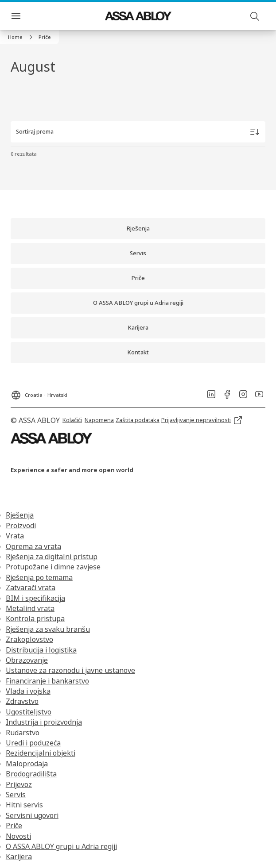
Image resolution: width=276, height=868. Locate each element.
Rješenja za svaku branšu (48, 629)
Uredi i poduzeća (33, 743)
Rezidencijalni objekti (41, 753)
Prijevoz (19, 784)
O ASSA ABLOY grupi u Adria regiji (61, 846)
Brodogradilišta (31, 774)
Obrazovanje (27, 660)
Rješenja (20, 515)
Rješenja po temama (39, 577)
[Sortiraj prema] (138, 132)
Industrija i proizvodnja (44, 722)
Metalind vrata (30, 608)
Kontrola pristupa (35, 618)
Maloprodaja (27, 764)
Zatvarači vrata (31, 588)
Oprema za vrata (33, 546)
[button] (45, 37)
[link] (21, 37)
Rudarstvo (23, 733)
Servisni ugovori (32, 815)
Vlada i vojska (28, 691)
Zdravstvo (22, 701)
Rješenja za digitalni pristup (52, 557)
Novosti (18, 836)
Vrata (15, 536)
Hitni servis (24, 805)
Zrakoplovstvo (29, 639)
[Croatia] (39, 392)
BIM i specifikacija (35, 598)
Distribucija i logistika (41, 650)
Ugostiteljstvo (29, 712)
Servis (16, 795)
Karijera (19, 856)
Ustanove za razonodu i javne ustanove (70, 670)
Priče (14, 826)
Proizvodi (21, 526)
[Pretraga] (255, 16)
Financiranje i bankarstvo (47, 681)
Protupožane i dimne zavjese (53, 567)
